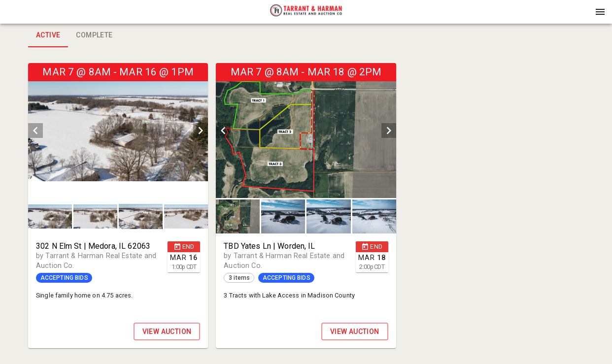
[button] (306, 15)
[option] (118, 131)
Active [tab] (48, 35)
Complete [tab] (94, 35)
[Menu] (600, 12)
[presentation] (306, 12)
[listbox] (118, 131)
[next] (201, 131)
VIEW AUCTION (167, 331)
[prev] (35, 131)
